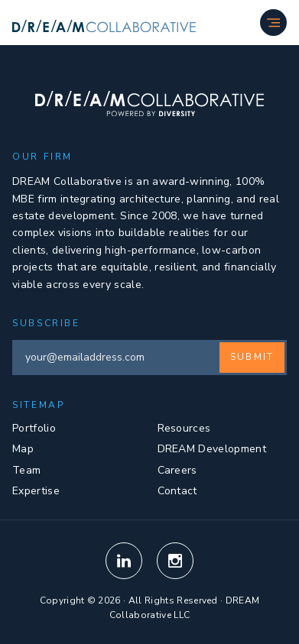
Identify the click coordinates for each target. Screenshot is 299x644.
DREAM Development (212, 449)
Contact (177, 491)
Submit (252, 357)
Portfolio (34, 428)
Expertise (36, 491)
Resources (184, 428)
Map (23, 449)
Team (26, 470)
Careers (177, 470)
